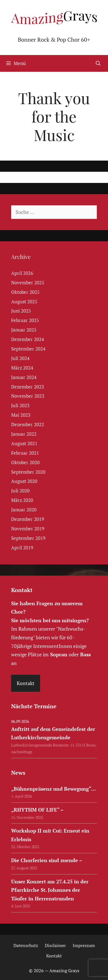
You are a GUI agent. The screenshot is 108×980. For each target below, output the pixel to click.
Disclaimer (55, 945)
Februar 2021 (25, 453)
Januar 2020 (24, 510)
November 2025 (28, 282)
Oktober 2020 (25, 462)
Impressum (84, 945)
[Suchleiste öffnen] (98, 63)
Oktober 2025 (25, 292)
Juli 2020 (20, 491)
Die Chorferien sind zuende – (47, 860)
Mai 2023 (21, 415)
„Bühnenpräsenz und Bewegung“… (53, 789)
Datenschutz (26, 945)
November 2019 (28, 529)
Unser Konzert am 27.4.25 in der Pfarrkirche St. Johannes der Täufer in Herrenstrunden (50, 890)
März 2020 (22, 500)
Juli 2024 (20, 358)
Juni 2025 (21, 311)
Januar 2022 (24, 434)
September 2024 (28, 349)
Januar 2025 (24, 330)
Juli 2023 (20, 405)
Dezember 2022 (28, 424)
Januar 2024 (24, 377)
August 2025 (24, 301)
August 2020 (24, 481)
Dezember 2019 (28, 519)
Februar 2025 (25, 320)
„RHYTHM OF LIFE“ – (37, 810)
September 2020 (28, 472)
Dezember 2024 (28, 339)
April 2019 (22, 548)
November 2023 (28, 396)
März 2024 (22, 368)
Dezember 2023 (28, 387)
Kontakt (26, 683)
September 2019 (28, 538)
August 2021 (24, 443)
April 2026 (22, 273)
